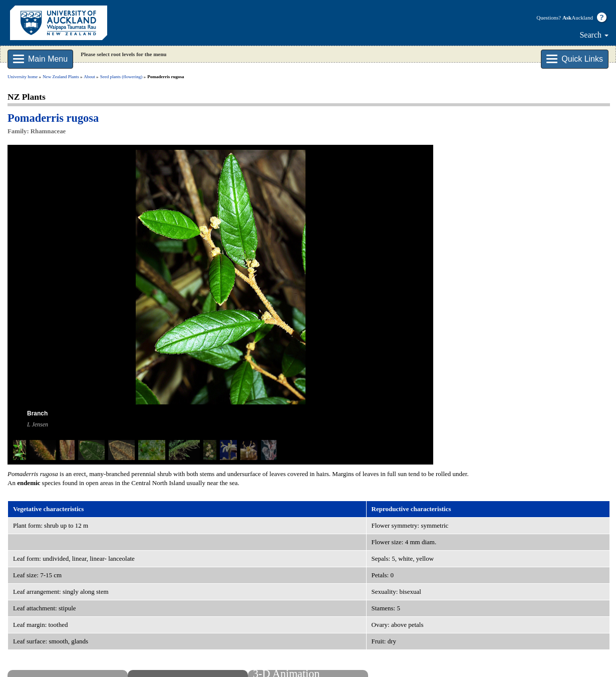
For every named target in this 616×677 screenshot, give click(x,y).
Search (594, 35)
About (89, 77)
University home (23, 77)
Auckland (578, 18)
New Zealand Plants (61, 77)
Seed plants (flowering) (121, 77)
